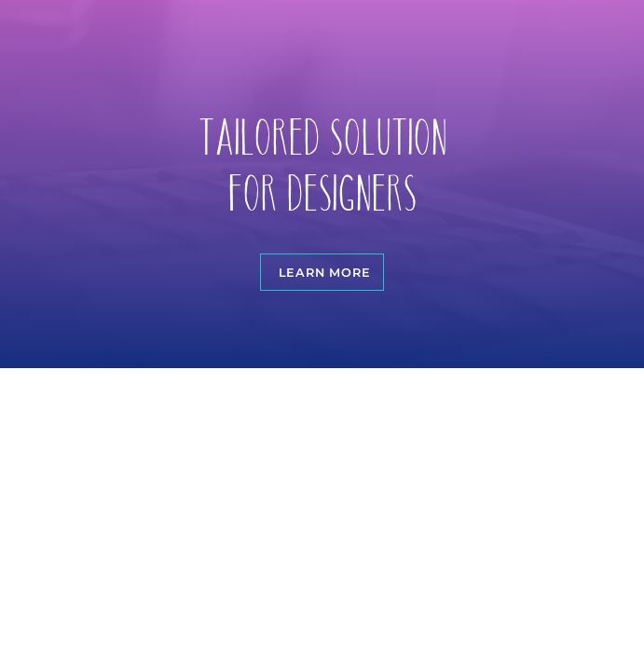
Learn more (325, 273)
